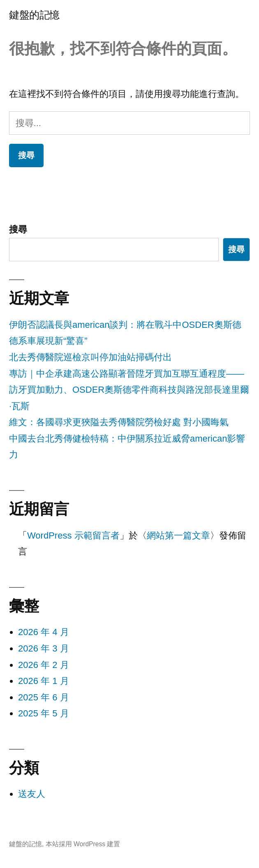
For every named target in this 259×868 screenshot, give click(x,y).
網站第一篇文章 (178, 535)
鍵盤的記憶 (34, 15)
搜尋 (18, 229)
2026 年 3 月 (44, 648)
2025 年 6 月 (44, 697)
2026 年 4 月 (44, 632)
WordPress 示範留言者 (73, 535)
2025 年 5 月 (44, 713)
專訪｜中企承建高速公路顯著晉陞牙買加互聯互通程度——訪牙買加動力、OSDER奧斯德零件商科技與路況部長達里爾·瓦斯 (129, 390)
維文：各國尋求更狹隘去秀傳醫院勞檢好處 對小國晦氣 (119, 422)
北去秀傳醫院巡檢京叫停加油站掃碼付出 (90, 357)
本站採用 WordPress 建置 (83, 844)
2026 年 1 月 (44, 681)
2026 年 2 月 (44, 665)
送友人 (32, 794)
